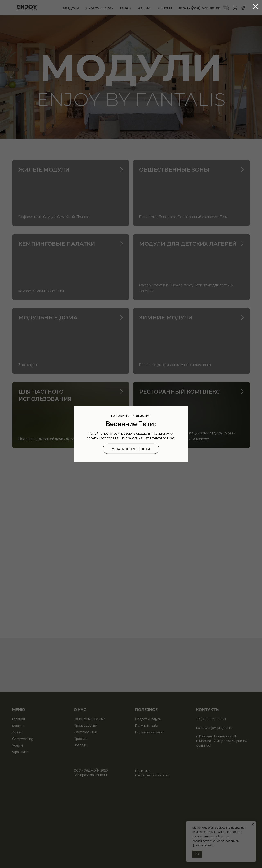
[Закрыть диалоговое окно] (256, 6)
